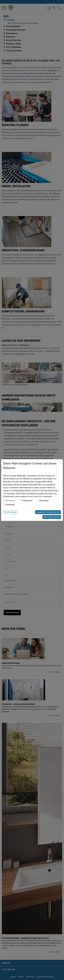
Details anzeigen (10, 512)
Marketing (10, 505)
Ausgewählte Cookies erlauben (48, 512)
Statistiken (44, 501)
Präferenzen (27, 501)
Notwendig (10, 501)
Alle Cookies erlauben (52, 517)
